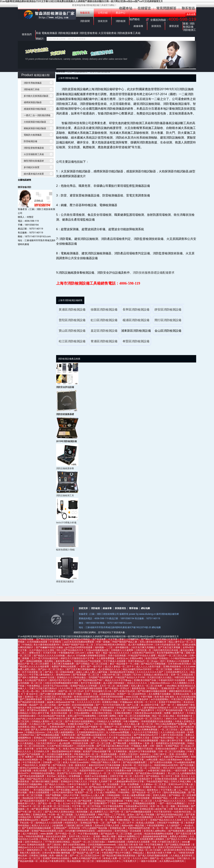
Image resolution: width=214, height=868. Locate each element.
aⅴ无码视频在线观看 (37, 642)
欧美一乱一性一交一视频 (102, 820)
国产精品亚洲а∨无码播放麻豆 (151, 773)
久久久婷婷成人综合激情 (173, 732)
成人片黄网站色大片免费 (62, 787)
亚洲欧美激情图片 (124, 713)
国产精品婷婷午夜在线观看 (31, 702)
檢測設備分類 (42, 75)
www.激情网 (47, 834)
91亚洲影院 (56, 642)
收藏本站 (126, 8)
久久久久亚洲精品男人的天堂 (33, 787)
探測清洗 (156, 26)
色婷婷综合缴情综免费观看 (104, 809)
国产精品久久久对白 (55, 784)
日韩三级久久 (184, 858)
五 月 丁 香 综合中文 (28, 694)
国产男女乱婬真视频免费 (32, 776)
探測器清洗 (120, 608)
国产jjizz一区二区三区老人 (51, 669)
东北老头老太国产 (128, 809)
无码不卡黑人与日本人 (80, 836)
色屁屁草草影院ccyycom (92, 771)
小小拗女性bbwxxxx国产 (183, 658)
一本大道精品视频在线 (43, 790)
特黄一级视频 (103, 642)
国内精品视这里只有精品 (122, 672)
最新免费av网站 (64, 661)
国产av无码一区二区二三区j (63, 771)
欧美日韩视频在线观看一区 (142, 847)
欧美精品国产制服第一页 (90, 727)
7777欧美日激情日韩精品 (58, 842)
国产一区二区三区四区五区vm (85, 855)
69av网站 (171, 686)
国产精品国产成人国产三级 (86, 853)
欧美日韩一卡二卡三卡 (145, 702)
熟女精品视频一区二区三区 (81, 861)
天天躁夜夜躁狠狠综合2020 (90, 732)
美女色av (51, 776)
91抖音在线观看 (142, 798)
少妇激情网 (58, 825)
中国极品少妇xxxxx (35, 732)
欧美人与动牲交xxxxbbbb (76, 762)
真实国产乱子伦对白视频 (70, 773)
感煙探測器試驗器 (33, 102)
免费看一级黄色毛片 (174, 713)
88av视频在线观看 (81, 847)
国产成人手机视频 (146, 814)
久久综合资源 (65, 697)
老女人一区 (82, 787)
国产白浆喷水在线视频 (161, 762)
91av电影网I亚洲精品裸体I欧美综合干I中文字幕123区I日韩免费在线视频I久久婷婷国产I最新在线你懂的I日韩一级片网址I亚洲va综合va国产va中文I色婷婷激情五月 (98, 636)
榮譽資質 (174, 26)
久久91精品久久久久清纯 (42, 650)
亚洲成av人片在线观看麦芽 (47, 738)
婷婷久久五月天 (183, 669)
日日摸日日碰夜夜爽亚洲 (60, 754)
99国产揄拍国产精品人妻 (125, 642)
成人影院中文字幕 (150, 705)
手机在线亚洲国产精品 (158, 781)
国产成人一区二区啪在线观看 (60, 672)
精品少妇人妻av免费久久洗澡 (135, 738)
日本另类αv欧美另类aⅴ (180, 664)
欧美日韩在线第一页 (62, 713)
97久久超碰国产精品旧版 (95, 828)
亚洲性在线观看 (109, 754)
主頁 (69, 72)
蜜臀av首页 (35, 653)
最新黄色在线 (139, 688)
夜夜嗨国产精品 (160, 798)
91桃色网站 (124, 792)
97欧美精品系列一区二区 (87, 754)
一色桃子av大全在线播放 (95, 776)
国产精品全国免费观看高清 (103, 787)
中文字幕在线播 (79, 803)
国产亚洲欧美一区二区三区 (115, 850)
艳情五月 (125, 790)
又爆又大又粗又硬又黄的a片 (43, 688)
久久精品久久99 (37, 724)
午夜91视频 (147, 697)
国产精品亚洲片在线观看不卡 (34, 801)
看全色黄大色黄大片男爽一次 (162, 853)
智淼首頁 (85, 13)
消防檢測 (121, 21)
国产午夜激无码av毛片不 (146, 735)
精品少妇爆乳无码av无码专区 (137, 669)
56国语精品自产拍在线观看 (88, 661)
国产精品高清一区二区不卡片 (147, 792)
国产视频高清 (58, 801)
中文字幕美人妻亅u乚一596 (175, 790)
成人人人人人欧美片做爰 (149, 666)
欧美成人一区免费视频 (69, 776)
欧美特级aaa (138, 790)
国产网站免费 (120, 743)
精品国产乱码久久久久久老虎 (69, 779)
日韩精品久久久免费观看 (109, 721)
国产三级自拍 (54, 845)
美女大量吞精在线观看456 (47, 645)
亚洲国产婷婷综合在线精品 (56, 858)
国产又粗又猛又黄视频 (169, 647)
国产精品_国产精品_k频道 (86, 708)
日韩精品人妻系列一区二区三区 (47, 721)
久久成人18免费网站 (106, 792)
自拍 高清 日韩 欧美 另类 (131, 845)
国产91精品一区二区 (66, 834)
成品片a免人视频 (63, 708)
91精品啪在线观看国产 (128, 708)
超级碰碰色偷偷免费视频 (155, 836)
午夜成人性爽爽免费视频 (145, 730)
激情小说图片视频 (127, 740)
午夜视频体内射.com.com (72, 653)
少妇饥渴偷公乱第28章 (167, 639)
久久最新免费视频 (106, 658)
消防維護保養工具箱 (129, 33)
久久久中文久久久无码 (97, 719)
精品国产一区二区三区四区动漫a (89, 842)
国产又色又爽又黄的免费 (107, 768)
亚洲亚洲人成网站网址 (155, 831)
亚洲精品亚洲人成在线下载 (153, 809)
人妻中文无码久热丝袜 (172, 735)
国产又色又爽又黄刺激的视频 (81, 669)
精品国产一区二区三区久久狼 (173, 655)
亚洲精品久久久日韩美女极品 (72, 677)
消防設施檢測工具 (65, 495)
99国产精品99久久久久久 (39, 779)
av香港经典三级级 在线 (159, 771)
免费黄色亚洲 (68, 735)
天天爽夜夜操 (120, 751)
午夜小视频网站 (131, 721)
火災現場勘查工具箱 (34, 154)
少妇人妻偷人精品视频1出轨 (77, 738)
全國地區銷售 (81, 72)
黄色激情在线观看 (54, 757)
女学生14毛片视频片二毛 (49, 749)
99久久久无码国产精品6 (103, 740)
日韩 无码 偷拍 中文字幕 (181, 809)
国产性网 (97, 847)
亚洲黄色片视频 (110, 702)
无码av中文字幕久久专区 (107, 825)
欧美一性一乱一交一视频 (163, 806)
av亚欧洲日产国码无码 (143, 653)
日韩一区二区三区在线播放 (172, 751)
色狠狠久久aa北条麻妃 (90, 817)
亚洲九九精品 (160, 795)
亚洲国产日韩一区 (43, 817)
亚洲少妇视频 (115, 724)
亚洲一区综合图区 (178, 754)
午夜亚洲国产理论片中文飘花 (116, 853)
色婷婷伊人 (146, 754)
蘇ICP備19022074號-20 (139, 627)
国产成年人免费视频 (28, 677)
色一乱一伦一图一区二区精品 (167, 828)
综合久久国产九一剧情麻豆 (118, 798)
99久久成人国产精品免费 (79, 801)
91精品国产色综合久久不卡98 (130, 677)
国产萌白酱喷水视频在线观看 (152, 691)
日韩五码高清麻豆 (110, 779)
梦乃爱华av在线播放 (37, 710)
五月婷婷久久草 (42, 751)
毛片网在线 (87, 768)
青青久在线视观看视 (39, 792)
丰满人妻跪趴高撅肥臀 (65, 850)
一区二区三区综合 (169, 730)
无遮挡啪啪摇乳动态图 (139, 828)
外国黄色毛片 (71, 823)
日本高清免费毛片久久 (177, 672)
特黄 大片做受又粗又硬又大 (166, 842)
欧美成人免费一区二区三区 (117, 858)
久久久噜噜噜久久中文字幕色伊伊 (132, 699)
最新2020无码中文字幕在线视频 (105, 765)
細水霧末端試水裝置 (34, 174)
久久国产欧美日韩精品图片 (61, 746)
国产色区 (43, 727)
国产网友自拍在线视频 (48, 639)
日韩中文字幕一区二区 (121, 776)
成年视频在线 (122, 647)
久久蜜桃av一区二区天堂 (154, 784)
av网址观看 (152, 760)
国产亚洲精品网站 (57, 724)
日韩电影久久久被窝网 (122, 650)
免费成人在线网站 (179, 836)
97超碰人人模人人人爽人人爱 (55, 839)
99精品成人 (139, 853)
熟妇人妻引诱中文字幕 (172, 740)
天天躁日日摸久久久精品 (160, 677)
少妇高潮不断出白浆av (102, 699)
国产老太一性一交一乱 (50, 803)
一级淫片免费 (180, 771)
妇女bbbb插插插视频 (83, 705)
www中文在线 (48, 677)
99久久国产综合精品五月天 (70, 650)
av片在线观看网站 (160, 699)
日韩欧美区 (155, 768)
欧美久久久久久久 (41, 825)
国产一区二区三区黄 (101, 743)
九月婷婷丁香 (105, 781)
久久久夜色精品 (26, 743)
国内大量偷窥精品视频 (175, 792)
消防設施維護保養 (65, 468)
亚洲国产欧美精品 (54, 699)
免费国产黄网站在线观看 (64, 666)
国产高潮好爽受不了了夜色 (103, 803)
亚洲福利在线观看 (36, 845)
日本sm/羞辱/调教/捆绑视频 (56, 853)
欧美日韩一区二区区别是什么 (138, 765)
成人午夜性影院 (31, 834)
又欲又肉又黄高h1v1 (46, 743)
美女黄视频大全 (185, 716)
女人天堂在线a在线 (186, 697)
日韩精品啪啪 (113, 795)
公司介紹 (103, 13)
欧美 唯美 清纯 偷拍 (165, 697)
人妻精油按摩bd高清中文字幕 (129, 781)
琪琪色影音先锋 (81, 743)
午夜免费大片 (130, 861)
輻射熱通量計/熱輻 (65, 550)
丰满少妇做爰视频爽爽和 (39, 708)
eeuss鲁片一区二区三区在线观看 (86, 798)
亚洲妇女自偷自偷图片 (167, 749)
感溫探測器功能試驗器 (35, 109)
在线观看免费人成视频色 (152, 839)
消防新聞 (85, 21)
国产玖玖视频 (187, 765)
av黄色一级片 (94, 653)
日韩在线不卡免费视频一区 (170, 823)
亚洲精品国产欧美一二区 (93, 823)
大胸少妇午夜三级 (111, 675)
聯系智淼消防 (25, 187)
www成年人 (125, 803)
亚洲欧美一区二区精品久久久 (158, 787)
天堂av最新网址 (82, 713)
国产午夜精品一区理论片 (117, 688)
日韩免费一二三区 (52, 762)
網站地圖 (145, 608)
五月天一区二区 (107, 686)
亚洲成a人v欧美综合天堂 (156, 675)
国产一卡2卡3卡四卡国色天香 (111, 705)
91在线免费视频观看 (148, 740)
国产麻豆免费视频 (41, 809)
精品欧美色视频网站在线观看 (159, 834)
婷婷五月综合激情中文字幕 (131, 760)
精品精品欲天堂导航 (33, 798)
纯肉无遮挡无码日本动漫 (166, 650)
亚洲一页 (149, 743)
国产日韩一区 (117, 812)
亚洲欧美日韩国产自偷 (145, 680)
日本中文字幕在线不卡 (79, 784)
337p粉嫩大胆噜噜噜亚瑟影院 (91, 655)
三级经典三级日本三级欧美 (79, 825)
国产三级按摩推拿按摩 (31, 699)
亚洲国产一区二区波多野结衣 (132, 694)
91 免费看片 (28, 757)
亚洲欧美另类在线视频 (166, 779)
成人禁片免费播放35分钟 (141, 645)
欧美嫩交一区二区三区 (65, 817)
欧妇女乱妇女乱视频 (56, 836)
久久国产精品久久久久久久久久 (170, 801)
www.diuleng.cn (147, 614)
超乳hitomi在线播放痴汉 (141, 817)
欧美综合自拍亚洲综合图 (87, 697)
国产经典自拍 (60, 765)
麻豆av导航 (78, 719)
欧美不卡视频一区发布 (80, 694)
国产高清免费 (99, 639)
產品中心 (121, 13)
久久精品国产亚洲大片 (36, 680)
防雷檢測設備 (30, 141)
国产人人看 (133, 705)
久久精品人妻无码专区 (182, 855)
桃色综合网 (82, 820)
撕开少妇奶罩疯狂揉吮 (74, 845)
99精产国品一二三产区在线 (112, 814)
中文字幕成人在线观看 (115, 661)
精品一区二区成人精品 (164, 716)
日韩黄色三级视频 (38, 855)
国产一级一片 (168, 705)
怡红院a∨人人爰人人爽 (93, 795)
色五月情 (139, 776)
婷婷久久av (172, 719)
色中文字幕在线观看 (91, 683)
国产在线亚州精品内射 (145, 727)
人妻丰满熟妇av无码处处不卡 (157, 708)
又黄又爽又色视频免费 (63, 664)
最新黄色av (153, 790)
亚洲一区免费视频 (130, 784)
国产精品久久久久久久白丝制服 (50, 655)
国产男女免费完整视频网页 (99, 757)
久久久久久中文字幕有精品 (145, 732)
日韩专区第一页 (144, 650)
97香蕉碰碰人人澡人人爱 (113, 710)
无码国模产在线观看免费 (101, 677)
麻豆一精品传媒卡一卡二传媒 (125, 664)
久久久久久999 (140, 858)
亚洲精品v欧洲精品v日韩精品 (76, 639)
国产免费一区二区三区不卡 (121, 823)
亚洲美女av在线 (181, 694)
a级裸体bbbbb (105, 831)
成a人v (71, 655)
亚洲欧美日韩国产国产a (80, 724)
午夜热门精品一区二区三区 (139, 801)
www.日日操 (132, 697)
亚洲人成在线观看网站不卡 (148, 757)
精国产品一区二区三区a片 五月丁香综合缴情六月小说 (85, 691)
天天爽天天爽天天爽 (89, 850)
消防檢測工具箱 (32, 89)
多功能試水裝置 (32, 167)
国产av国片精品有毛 (168, 727)
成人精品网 (65, 743)
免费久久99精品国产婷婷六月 (87, 858)
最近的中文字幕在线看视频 (143, 751)
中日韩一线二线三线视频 (61, 814)
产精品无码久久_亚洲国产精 (37, 765)
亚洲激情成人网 (118, 828)
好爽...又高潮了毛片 (128, 839)
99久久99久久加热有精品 (176, 768)
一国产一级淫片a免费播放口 (172, 803)
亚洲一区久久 (182, 776)
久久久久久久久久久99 (89, 702)
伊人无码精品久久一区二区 (98, 773)
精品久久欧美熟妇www (171, 760)
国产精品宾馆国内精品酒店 (170, 814)
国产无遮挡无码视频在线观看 (37, 828)
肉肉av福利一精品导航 (133, 825)
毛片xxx (137, 675)
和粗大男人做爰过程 (30, 853)
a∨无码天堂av (67, 730)
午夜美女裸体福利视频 (87, 710)
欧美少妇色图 (41, 771)
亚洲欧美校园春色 (172, 666)
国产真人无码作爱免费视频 (45, 730)
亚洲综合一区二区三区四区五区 (41, 697)
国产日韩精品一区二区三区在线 (92, 664)
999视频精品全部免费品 (43, 773)
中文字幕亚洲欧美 (155, 845)
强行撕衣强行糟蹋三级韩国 (45, 781)
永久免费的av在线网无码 (172, 861)
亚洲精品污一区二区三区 (106, 790)
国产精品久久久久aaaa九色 (32, 719)
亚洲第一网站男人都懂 (105, 836)
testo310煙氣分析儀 (66, 522)
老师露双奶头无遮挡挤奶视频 (171, 743)
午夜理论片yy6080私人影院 (32, 768)
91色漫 (93, 781)
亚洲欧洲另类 (108, 708)
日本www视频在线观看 (76, 699)
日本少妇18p (100, 724)
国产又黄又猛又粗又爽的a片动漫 (113, 746)
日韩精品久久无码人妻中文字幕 (34, 713)
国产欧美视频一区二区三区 (86, 675)
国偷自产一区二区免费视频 (118, 727)
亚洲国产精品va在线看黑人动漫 (47, 831)
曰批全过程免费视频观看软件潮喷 (62, 683)
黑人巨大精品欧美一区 (104, 839)
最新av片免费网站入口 (129, 836)
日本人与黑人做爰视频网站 (61, 732)
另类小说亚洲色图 (117, 655)
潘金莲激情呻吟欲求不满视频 (66, 751)
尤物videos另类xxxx (160, 683)
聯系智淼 (134, 608)
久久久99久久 (67, 688)
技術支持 (103, 21)
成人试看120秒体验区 (114, 683)
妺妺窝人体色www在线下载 (61, 702)
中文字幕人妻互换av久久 (75, 760)
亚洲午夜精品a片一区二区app (143, 661)
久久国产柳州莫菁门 (166, 817)
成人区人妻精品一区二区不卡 (120, 666)
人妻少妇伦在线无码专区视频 (121, 749)
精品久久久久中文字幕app (119, 680)
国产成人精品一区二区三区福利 (146, 850)
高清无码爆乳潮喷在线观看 (89, 688)
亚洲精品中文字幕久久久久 (74, 781)
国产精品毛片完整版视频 (154, 664)
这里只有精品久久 (34, 842)
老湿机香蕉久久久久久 (59, 847)
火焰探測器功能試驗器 (35, 122)
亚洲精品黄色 (40, 814)
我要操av (190, 740)
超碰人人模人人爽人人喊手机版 (92, 672)
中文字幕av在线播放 (88, 834)
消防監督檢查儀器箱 (34, 148)
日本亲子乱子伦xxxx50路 (56, 686)
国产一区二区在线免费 (130, 787)
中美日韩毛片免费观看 (183, 699)
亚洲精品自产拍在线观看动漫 (109, 801)
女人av (66, 803)
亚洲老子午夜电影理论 (170, 702)
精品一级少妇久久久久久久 (116, 653)
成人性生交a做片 (119, 719)
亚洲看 (40, 757)
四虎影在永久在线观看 (139, 842)
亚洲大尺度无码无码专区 (170, 847)
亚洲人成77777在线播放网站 (82, 716)
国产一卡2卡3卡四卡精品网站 (91, 730)
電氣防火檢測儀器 (33, 135)
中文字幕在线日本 (32, 762)
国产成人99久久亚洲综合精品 (60, 812)
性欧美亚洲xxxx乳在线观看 (149, 713)
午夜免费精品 (34, 686)
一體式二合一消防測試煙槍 (37, 115)
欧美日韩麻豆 (50, 691)
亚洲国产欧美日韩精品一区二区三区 (170, 738)
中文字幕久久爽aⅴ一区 (115, 817)
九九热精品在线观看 (86, 814)
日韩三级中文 (160, 754)
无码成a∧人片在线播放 (115, 847)
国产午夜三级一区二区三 (30, 812)
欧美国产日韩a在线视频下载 (97, 751)
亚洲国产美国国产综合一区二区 (78, 645)
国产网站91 (147, 639)
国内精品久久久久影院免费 (49, 823)
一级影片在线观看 (148, 861)
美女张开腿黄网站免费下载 (170, 653)
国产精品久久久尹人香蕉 (106, 738)
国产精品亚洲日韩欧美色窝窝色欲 (119, 855)
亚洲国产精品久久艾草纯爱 (84, 686)
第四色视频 (82, 812)
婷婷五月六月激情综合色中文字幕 (78, 658)
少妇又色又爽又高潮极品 (144, 647)
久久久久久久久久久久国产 (150, 672)
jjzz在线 (138, 834)
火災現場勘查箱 (107, 33)
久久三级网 (189, 820)
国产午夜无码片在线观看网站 (80, 721)
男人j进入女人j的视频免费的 (182, 773)
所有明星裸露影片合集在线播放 (157, 721)
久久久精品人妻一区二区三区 (139, 724)
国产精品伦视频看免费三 (135, 762)
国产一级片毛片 (95, 666)
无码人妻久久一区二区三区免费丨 (148, 686)
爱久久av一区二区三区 (29, 858)
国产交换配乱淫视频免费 (178, 845)
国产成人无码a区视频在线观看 (153, 855)
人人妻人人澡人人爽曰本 (182, 798)
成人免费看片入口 (99, 812)
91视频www (126, 702)
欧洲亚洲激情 (92, 779)
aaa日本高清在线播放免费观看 (79, 642)
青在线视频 (183, 806)
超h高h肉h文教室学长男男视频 (179, 850)
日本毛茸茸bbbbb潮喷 (112, 697)
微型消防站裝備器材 (34, 161)
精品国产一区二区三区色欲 (43, 705)
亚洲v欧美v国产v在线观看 (63, 727)
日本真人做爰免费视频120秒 (137, 795)
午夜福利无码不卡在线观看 (172, 680)
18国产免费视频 (53, 795)
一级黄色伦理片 (53, 760)
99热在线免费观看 (35, 836)
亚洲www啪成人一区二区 (135, 768)
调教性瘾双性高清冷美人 (181, 691)
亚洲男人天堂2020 (129, 754)
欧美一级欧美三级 (59, 855)
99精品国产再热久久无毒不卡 (106, 762)
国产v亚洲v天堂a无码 (125, 691)
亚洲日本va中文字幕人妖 (181, 784)
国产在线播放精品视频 (48, 735)
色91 (163, 661)
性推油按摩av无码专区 (137, 806)
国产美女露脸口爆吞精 (68, 790)
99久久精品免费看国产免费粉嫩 (171, 724)
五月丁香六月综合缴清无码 (45, 658)
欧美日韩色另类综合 (102, 713)
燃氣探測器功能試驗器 (35, 128)
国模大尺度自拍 (145, 749)
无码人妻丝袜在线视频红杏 (153, 642)
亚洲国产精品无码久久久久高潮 (166, 820)
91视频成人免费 (139, 746)
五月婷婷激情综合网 (123, 773)
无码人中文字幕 (71, 795)
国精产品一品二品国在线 (162, 858)
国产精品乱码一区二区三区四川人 (147, 719)
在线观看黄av (136, 743)
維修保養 (138, 26)
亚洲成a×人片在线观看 (178, 661)
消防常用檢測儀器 (33, 83)
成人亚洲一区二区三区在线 (56, 806)
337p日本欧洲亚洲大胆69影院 (111, 645)
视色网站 (49, 661)
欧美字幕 (29, 749)
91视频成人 (154, 688)
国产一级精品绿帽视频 (31, 661)
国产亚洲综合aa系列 (62, 809)
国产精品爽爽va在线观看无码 (92, 735)
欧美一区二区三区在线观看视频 (135, 716)
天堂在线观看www (59, 740)
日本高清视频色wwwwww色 (102, 845)
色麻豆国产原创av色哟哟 (176, 757)
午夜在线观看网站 (156, 825)
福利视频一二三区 (104, 647)
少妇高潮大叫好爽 (85, 746)
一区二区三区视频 (163, 669)
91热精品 (27, 645)
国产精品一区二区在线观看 (106, 784)
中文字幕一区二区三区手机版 (87, 806)
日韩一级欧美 (157, 746)
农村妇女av (122, 658)
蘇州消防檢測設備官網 (168, 614)
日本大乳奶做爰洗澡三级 (168, 645)
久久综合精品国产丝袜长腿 (52, 716)
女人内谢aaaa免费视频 (118, 732)
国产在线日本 (188, 727)
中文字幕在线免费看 (113, 806)
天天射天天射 (50, 653)
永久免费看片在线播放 (160, 694)
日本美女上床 (81, 809)
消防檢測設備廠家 (68, 33)
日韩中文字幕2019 (82, 839)
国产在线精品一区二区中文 (159, 776)
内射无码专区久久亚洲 (59, 719)
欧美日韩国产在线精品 (157, 658)
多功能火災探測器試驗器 (36, 96)
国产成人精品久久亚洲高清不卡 (137, 779)
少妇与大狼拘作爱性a (63, 792)
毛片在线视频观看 (124, 757)
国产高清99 (64, 705)
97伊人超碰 (24, 730)
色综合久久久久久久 (137, 683)
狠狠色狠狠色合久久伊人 (109, 861)
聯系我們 (27, 34)
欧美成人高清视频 (146, 823)
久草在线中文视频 (74, 757)
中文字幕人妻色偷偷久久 (42, 675)
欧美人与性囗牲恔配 (73, 749)
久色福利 (127, 675)
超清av (131, 814)
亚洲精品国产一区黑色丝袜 (67, 828)
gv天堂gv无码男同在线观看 (79, 647)
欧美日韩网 (123, 686)
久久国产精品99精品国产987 (89, 680)
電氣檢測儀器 (49, 33)
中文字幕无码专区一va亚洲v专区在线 (173, 812)
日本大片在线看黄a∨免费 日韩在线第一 (126, 771)
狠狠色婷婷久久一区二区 (39, 850)
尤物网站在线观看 (117, 842)
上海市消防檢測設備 (100, 72)
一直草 (82, 666)
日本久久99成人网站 (181, 781)
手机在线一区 (27, 823)
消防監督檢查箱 (88, 33)
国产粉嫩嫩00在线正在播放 (50, 647)
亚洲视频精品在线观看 (144, 803)
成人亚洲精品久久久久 (109, 669)
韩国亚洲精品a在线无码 (166, 765)
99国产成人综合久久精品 (103, 760)
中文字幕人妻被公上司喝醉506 (124, 639)
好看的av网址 (137, 658)
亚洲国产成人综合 (95, 749)
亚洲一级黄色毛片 (78, 765)
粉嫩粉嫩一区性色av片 (119, 730)
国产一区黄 (86, 790)
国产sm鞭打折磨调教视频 (53, 694)
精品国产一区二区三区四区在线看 (58, 820)
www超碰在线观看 (80, 740)
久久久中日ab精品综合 (120, 735)
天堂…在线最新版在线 (104, 694)
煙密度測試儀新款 (65, 581)
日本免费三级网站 (108, 716)
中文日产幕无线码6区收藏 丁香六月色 (176, 710)
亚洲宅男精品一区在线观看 (128, 831)
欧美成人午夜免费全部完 (53, 861)
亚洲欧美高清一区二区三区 (175, 688)
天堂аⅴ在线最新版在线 (97, 650)
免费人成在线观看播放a (62, 710)
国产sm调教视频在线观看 (139, 812)
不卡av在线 (184, 817)
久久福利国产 (174, 825)
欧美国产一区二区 (84, 792)
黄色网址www (63, 675)
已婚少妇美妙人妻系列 (56, 798)
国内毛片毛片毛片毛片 (61, 680)
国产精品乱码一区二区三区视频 (117, 834)
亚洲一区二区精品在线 (182, 675)
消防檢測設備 (189, 25)
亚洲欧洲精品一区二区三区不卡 (132, 820)
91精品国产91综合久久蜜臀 (142, 655)
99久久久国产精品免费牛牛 (141, 710)
